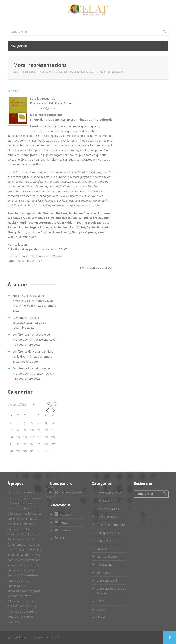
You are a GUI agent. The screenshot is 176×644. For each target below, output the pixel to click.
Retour (15, 91)
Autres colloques (107, 517)
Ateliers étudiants (108, 509)
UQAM (101, 609)
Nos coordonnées (69, 493)
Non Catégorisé (107, 557)
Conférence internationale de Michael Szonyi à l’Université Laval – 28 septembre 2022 (34, 339)
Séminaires (104, 573)
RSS (59, 538)
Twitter (62, 522)
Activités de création (110, 493)
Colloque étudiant (108, 533)
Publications (104, 564)
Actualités (103, 501)
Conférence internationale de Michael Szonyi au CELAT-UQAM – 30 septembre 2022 (33, 373)
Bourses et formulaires (111, 525)
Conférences (105, 541)
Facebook (63, 515)
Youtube (62, 530)
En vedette (103, 549)
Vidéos (101, 617)
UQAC (101, 601)
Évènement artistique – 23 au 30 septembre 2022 (29, 323)
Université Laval (107, 581)
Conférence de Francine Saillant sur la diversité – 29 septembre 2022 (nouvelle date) (33, 356)
